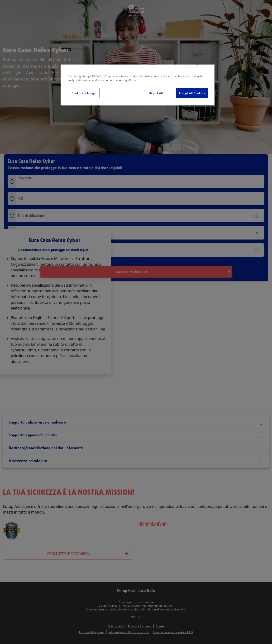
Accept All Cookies (192, 93)
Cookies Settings (84, 93)
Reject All (156, 93)
